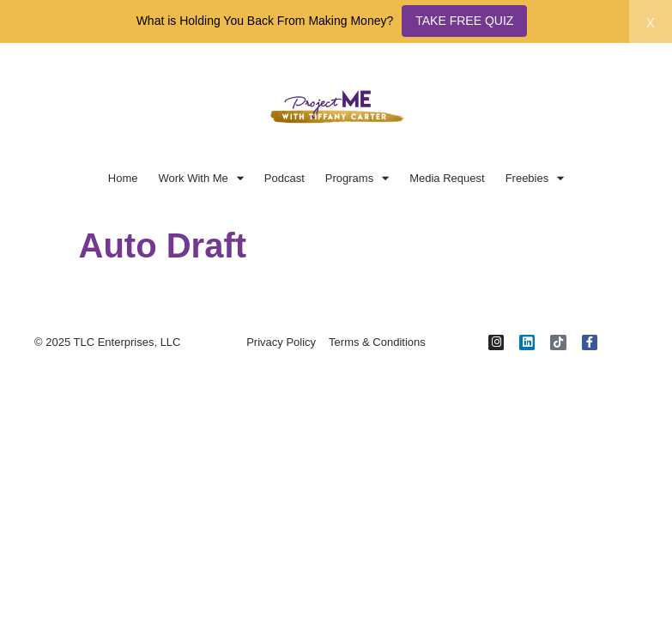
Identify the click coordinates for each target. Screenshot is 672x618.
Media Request (447, 178)
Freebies (535, 178)
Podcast (285, 178)
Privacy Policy (281, 342)
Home (123, 178)
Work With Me (200, 178)
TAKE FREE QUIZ (464, 21)
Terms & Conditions (377, 342)
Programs (357, 178)
